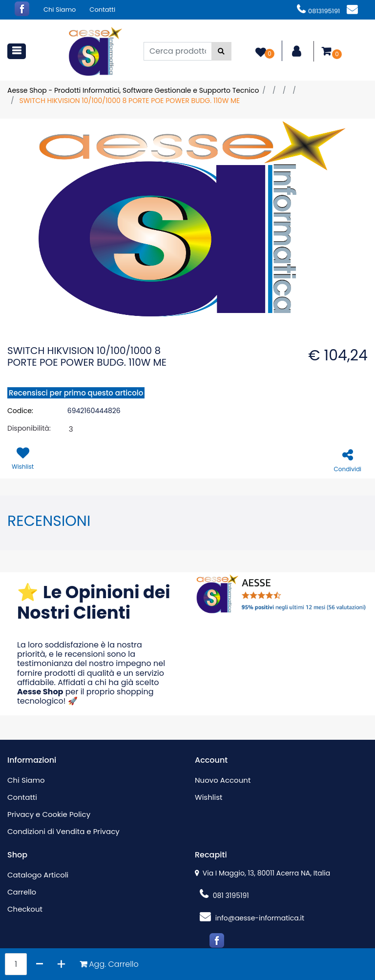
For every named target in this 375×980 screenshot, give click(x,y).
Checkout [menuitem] (25, 909)
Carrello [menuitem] (22, 892)
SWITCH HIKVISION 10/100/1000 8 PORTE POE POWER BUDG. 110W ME (129, 101)
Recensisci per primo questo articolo (76, 393)
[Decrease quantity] (40, 964)
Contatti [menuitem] (102, 10)
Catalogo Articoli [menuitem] (38, 875)
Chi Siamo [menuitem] (60, 10)
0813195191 (318, 11)
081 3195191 (224, 896)
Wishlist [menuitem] (208, 797)
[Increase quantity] (61, 964)
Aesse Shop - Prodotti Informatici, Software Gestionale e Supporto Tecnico (133, 90)
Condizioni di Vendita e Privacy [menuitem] (63, 831)
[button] (221, 51)
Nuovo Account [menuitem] (223, 780)
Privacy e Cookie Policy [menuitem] (49, 814)
